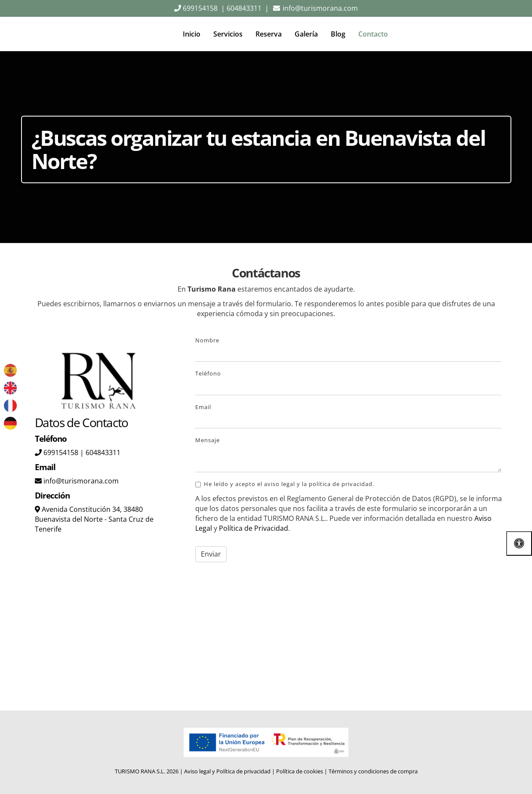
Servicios (228, 34)
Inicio (192, 34)
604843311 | (248, 8)
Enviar (211, 554)
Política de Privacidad (254, 528)
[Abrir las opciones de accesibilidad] (519, 543)
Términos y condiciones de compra (373, 771)
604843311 (103, 452)
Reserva (269, 34)
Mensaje (208, 440)
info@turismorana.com (319, 8)
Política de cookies (300, 771)
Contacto (373, 34)
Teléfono (208, 373)
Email (203, 407)
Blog (338, 34)
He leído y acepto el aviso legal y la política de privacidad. (285, 484)
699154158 (199, 8)
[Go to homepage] (26, 34)
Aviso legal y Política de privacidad (227, 771)
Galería (306, 34)
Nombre (207, 340)
